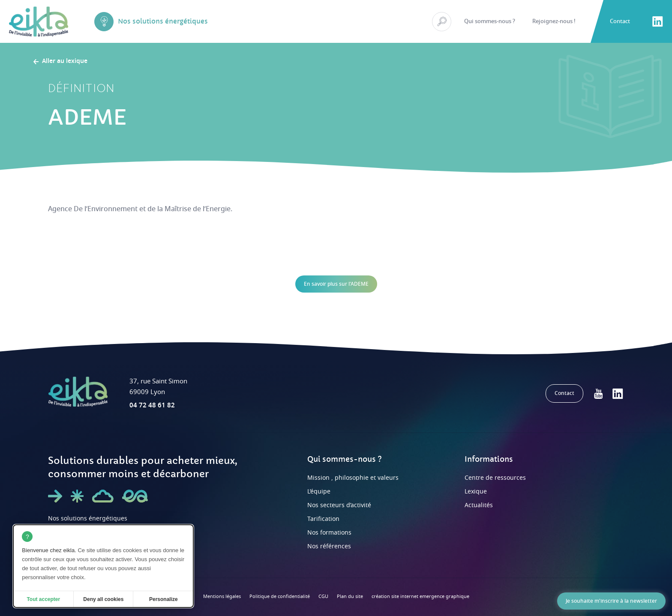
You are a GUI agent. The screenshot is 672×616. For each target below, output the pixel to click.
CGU (323, 597)
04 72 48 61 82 (152, 405)
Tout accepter (43, 599)
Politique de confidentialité (280, 597)
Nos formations (329, 533)
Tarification (323, 519)
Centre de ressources (495, 478)
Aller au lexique (65, 62)
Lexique (476, 492)
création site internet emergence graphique (420, 597)
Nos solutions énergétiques (88, 519)
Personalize (163, 599)
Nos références (329, 546)
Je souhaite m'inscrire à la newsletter (611, 601)
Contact (620, 21)
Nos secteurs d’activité (339, 505)
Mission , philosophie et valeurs (353, 478)
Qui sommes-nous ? (490, 21)
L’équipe (319, 492)
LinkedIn (657, 21)
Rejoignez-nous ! (554, 21)
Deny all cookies (103, 599)
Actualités (479, 505)
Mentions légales (222, 597)
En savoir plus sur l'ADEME (336, 284)
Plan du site (350, 597)
